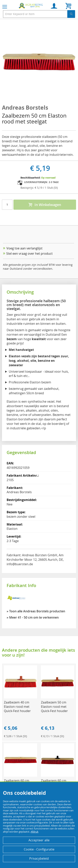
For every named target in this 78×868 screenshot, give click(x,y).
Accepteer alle (39, 840)
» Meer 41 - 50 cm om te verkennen (33, 617)
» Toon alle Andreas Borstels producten (36, 611)
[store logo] (31, 5)
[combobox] (39, 14)
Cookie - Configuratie (39, 849)
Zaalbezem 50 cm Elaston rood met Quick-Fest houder (54, 707)
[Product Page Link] (20, 697)
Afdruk (35, 832)
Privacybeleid (39, 858)
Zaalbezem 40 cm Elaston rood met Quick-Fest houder (17, 707)
